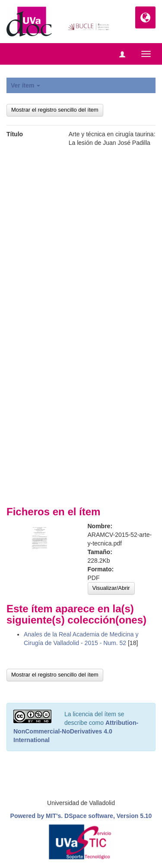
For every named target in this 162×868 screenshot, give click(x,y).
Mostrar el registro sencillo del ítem (55, 110)
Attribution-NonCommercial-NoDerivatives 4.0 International (76, 731)
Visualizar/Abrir (111, 588)
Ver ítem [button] (25, 85)
